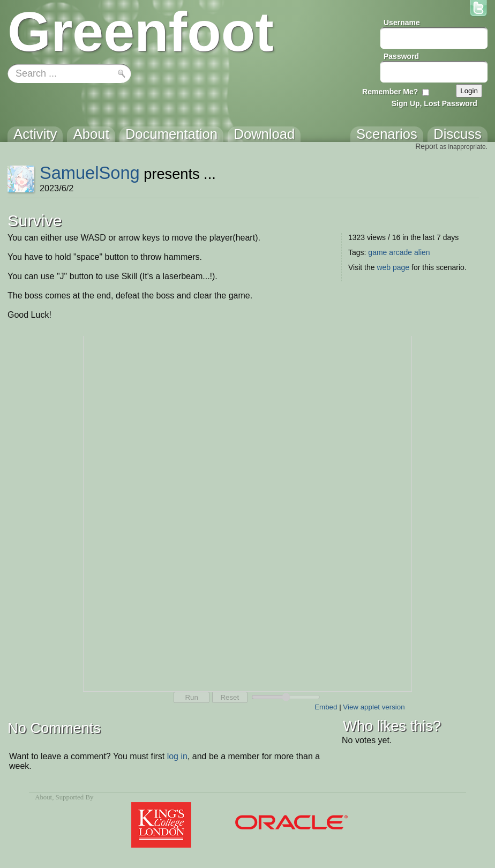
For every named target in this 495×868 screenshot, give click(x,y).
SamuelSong (90, 173)
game (377, 252)
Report (426, 146)
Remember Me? (390, 92)
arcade (400, 252)
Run (191, 697)
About (43, 797)
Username (402, 23)
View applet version (374, 707)
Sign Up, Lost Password (434, 103)
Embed (326, 707)
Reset (230, 697)
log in (177, 756)
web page (393, 267)
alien (422, 252)
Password (401, 56)
